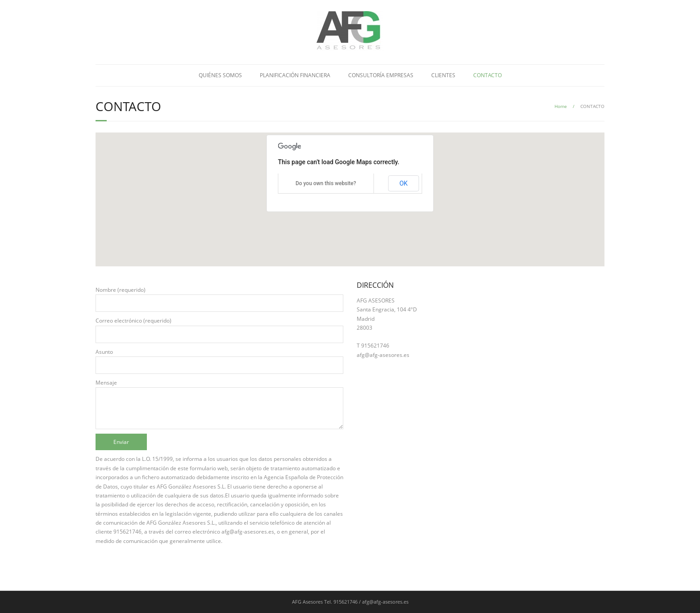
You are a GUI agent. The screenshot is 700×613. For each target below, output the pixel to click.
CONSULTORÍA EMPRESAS (381, 75)
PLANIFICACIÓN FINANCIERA (295, 75)
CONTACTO (487, 75)
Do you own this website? (326, 183)
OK (404, 183)
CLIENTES (443, 75)
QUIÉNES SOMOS (220, 75)
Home (561, 106)
